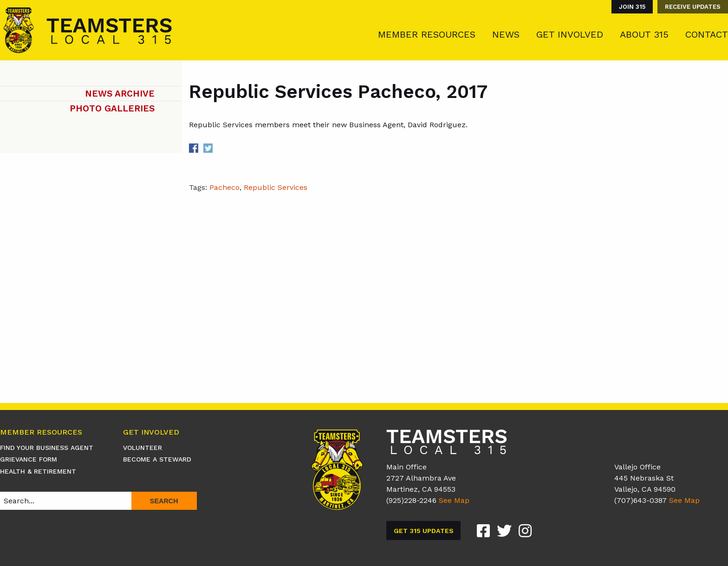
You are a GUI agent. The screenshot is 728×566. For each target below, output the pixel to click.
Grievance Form (29, 459)
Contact (707, 34)
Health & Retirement (38, 471)
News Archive (120, 94)
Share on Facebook (194, 148)
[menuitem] (630, 7)
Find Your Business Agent (47, 448)
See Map (454, 500)
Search (164, 501)
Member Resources (427, 34)
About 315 (644, 34)
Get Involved (570, 34)
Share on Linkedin (223, 148)
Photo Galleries (112, 108)
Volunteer (143, 448)
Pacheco (224, 187)
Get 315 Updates (424, 531)
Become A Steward (157, 459)
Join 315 (632, 7)
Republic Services (276, 187)
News (506, 34)
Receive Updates (693, 7)
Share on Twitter (208, 148)
